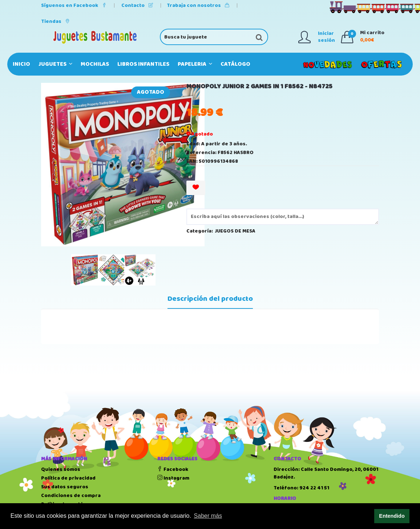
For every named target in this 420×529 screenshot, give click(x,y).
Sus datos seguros (65, 487)
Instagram (173, 478)
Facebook (173, 469)
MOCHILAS (95, 64)
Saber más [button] (208, 516)
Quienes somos (61, 469)
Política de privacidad (68, 478)
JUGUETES (55, 64)
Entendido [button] (392, 516)
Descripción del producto (210, 299)
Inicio (21, 64)
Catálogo (235, 64)
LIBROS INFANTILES (143, 64)
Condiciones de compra (71, 496)
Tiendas (55, 21)
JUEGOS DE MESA (235, 231)
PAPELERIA (195, 64)
